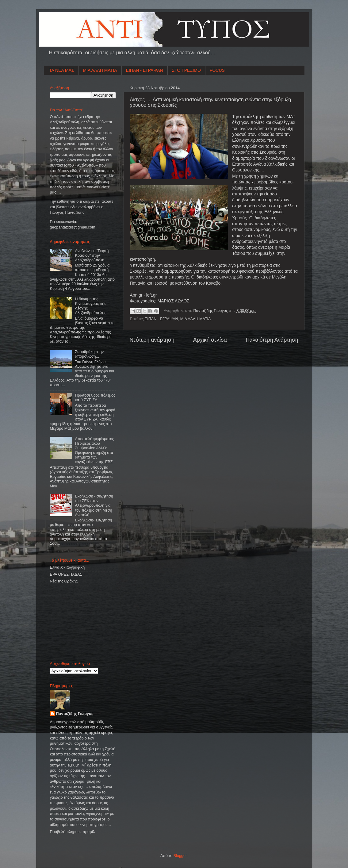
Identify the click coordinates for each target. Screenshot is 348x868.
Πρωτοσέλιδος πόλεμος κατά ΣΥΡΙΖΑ (95, 398)
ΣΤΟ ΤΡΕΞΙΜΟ (186, 70)
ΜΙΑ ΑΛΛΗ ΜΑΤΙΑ (100, 70)
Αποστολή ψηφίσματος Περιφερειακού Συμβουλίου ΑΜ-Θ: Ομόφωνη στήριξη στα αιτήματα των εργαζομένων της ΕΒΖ (95, 451)
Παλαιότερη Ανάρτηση (272, 340)
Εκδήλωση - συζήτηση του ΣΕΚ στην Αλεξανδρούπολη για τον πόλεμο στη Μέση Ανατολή (94, 505)
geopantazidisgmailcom (73, 227)
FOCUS (217, 70)
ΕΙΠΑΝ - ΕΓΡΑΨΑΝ (145, 70)
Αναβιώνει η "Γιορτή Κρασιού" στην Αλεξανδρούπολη (92, 255)
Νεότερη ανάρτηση (152, 340)
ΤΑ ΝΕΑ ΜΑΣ (62, 70)
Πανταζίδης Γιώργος (211, 311)
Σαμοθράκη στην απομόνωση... (90, 354)
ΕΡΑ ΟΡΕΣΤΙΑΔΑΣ (66, 574)
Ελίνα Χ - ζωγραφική (67, 567)
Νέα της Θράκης (64, 581)
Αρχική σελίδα (210, 340)
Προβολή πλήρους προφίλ (73, 832)
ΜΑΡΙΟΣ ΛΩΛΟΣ (174, 301)
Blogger (180, 856)
